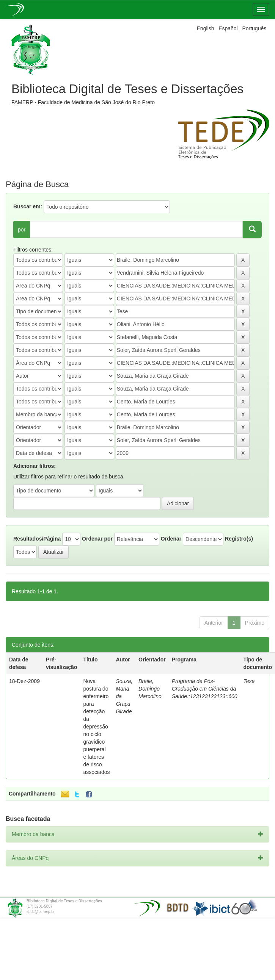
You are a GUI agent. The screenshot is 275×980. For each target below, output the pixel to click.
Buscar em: (28, 206)
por (22, 230)
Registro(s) (239, 539)
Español (228, 28)
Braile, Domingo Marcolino (150, 689)
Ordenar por (97, 539)
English (206, 28)
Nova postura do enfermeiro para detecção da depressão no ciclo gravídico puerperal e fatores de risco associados (96, 727)
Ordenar (171, 539)
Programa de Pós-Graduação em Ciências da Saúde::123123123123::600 (205, 689)
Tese (249, 681)
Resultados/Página (37, 539)
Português (254, 28)
